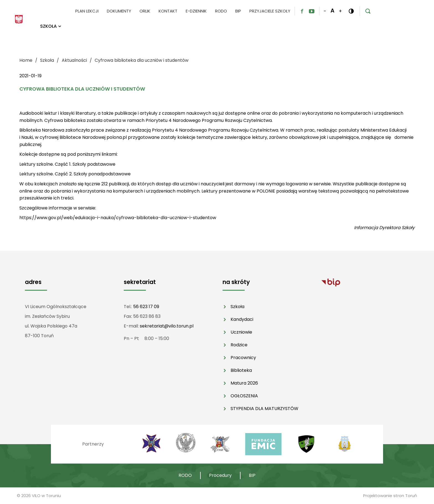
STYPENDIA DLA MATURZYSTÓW (264, 409)
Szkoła (237, 307)
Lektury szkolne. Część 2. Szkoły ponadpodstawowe (75, 174)
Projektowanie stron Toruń (390, 496)
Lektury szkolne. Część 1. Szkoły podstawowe (67, 164)
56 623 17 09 (146, 307)
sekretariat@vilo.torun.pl (167, 326)
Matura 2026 (244, 383)
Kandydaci (242, 319)
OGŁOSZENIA (244, 396)
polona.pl (117, 137)
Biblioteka (241, 370)
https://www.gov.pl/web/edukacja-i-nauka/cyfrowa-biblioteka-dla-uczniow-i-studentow (118, 218)
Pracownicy (243, 358)
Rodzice (239, 345)
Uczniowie (241, 332)
